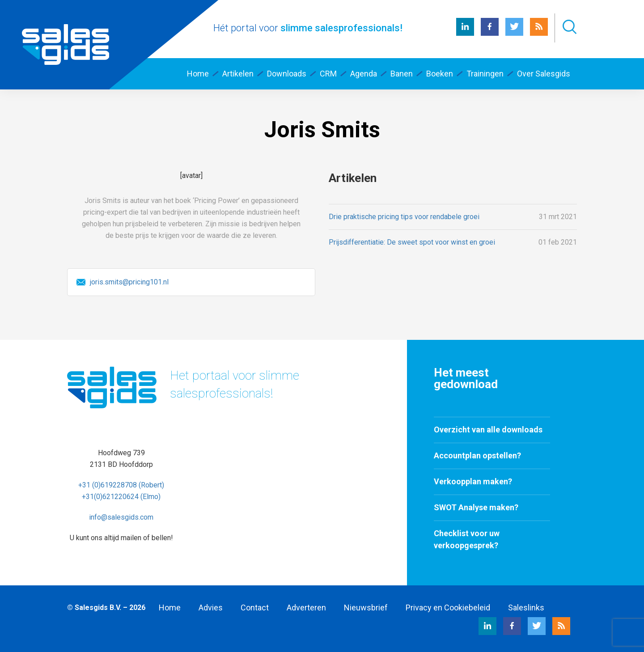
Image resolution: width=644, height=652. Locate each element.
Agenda (364, 74)
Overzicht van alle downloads (488, 430)
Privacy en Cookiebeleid (448, 608)
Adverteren (306, 608)
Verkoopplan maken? (473, 481)
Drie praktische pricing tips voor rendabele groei (404, 217)
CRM (328, 74)
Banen (402, 74)
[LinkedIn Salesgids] (465, 33)
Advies (211, 608)
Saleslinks (526, 608)
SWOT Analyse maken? (476, 507)
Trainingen (485, 74)
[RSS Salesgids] (539, 33)
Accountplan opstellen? (477, 455)
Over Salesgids (544, 74)
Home (170, 608)
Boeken (440, 74)
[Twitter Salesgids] (514, 33)
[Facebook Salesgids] (490, 33)
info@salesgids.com (121, 517)
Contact (255, 608)
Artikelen (238, 74)
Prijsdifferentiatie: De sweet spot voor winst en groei (412, 242)
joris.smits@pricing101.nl (129, 282)
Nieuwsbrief (366, 608)
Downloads (287, 74)
